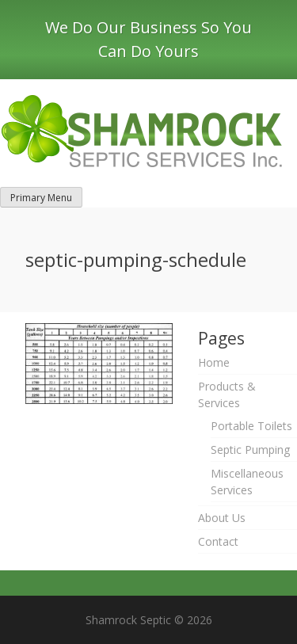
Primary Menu (41, 198)
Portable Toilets (251, 426)
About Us (222, 518)
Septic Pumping (250, 450)
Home (214, 362)
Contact (218, 541)
